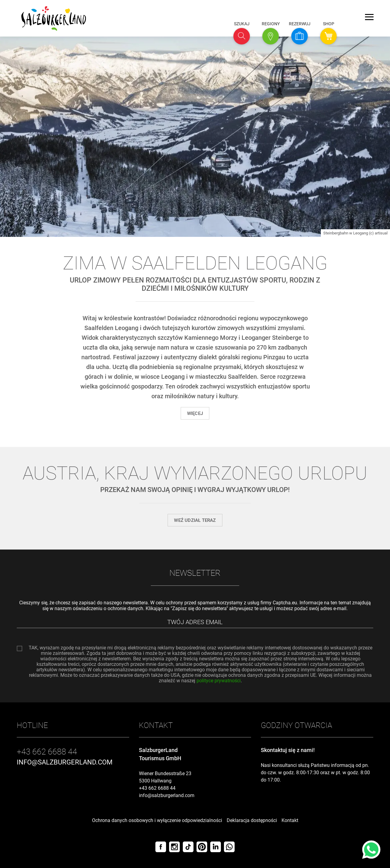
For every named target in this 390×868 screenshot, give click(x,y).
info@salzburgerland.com (167, 795)
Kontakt (290, 820)
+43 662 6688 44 (157, 788)
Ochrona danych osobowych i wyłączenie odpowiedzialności (157, 820)
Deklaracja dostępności (252, 820)
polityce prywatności (219, 681)
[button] (242, 36)
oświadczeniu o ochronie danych (108, 608)
